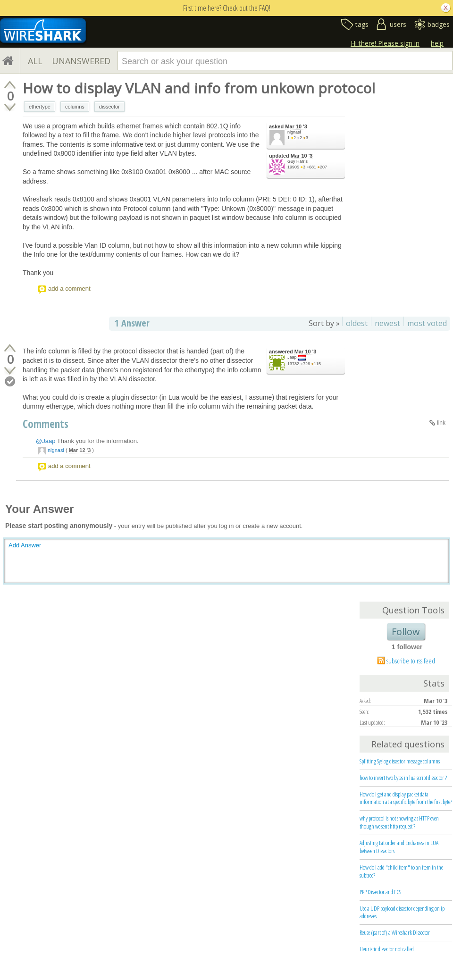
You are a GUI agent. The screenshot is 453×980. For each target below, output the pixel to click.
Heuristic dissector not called (387, 949)
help (437, 43)
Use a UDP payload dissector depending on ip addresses (402, 912)
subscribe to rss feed (411, 661)
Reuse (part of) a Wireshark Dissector (395, 932)
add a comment (69, 289)
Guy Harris (298, 161)
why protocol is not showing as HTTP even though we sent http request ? (399, 822)
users (398, 24)
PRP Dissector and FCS (380, 892)
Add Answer (25, 545)
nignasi (294, 132)
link (441, 423)
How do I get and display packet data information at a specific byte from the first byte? (406, 798)
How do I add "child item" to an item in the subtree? (401, 871)
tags (362, 24)
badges (439, 24)
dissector (109, 107)
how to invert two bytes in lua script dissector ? (403, 778)
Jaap (292, 357)
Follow (406, 632)
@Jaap (46, 441)
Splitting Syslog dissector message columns (400, 761)
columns (75, 107)
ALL (35, 61)
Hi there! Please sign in (385, 43)
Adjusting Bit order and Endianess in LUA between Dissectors (399, 847)
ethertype (40, 107)
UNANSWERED (81, 61)
